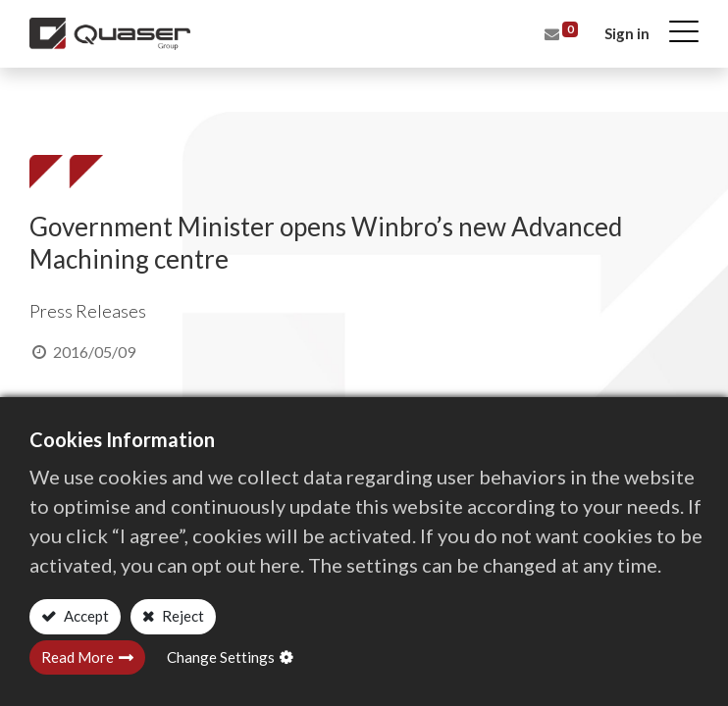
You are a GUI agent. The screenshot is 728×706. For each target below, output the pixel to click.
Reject (182, 616)
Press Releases (225, 102)
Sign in (627, 33)
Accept (85, 616)
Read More (78, 657)
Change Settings (221, 657)
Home (49, 102)
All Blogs (122, 102)
